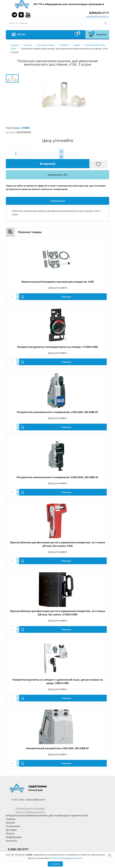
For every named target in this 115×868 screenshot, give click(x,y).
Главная (15, 45)
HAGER (77, 45)
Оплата (10, 824)
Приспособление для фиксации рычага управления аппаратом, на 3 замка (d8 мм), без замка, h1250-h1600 (58, 603)
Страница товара (46, 45)
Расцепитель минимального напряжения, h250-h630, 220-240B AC (58, 468)
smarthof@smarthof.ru (98, 16)
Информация (14, 828)
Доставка (11, 821)
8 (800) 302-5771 (18, 840)
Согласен (55, 864)
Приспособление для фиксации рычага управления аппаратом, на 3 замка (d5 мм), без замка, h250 (58, 535)
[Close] (110, 855)
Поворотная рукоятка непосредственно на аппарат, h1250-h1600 (57, 338)
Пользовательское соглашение (30, 799)
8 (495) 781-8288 (16, 844)
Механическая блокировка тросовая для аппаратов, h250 (58, 272)
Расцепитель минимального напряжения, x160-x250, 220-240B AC (58, 403)
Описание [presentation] (58, 192)
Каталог (28, 45)
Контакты (11, 831)
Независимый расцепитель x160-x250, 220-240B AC (58, 739)
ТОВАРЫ (64, 45)
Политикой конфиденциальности (67, 858)
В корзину (69, 154)
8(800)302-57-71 (99, 13)
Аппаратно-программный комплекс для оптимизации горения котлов (47, 806)
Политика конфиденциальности (30, 803)
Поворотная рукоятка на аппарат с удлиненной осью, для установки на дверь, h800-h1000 (58, 672)
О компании (13, 817)
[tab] (57, 192)
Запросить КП (66, 165)
